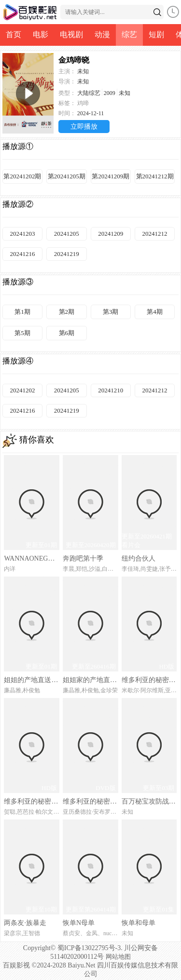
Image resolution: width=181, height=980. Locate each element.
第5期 (22, 333)
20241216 (22, 254)
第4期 (155, 312)
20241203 (22, 234)
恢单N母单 (79, 923)
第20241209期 (111, 176)
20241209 (111, 234)
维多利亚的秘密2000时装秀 (90, 801)
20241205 (67, 234)
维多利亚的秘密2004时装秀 (149, 680)
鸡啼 (83, 103)
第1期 (22, 312)
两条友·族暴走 (25, 923)
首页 (14, 34)
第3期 (111, 312)
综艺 (129, 34)
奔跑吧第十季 (83, 558)
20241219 (67, 254)
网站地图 (118, 957)
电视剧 (71, 34)
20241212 (155, 234)
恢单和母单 (139, 923)
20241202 (22, 390)
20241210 (111, 390)
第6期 (67, 333)
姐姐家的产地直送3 (90, 680)
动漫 (102, 34)
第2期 (67, 312)
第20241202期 (22, 176)
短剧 (156, 34)
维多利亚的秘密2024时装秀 (31, 801)
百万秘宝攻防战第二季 (149, 801)
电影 (41, 34)
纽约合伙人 (139, 558)
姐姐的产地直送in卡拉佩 (31, 680)
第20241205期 (67, 176)
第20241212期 (155, 176)
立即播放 (84, 127)
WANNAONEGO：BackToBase (31, 558)
